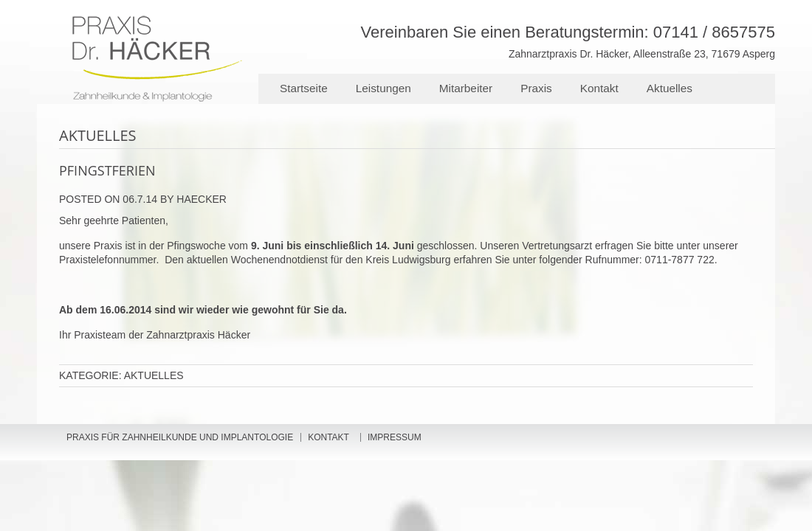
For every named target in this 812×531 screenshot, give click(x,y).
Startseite (304, 88)
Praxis (536, 88)
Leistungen (383, 88)
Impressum (395, 437)
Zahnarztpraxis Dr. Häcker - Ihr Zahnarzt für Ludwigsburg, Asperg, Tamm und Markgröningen (251, 40)
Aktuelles (670, 88)
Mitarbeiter (466, 88)
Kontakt (599, 88)
